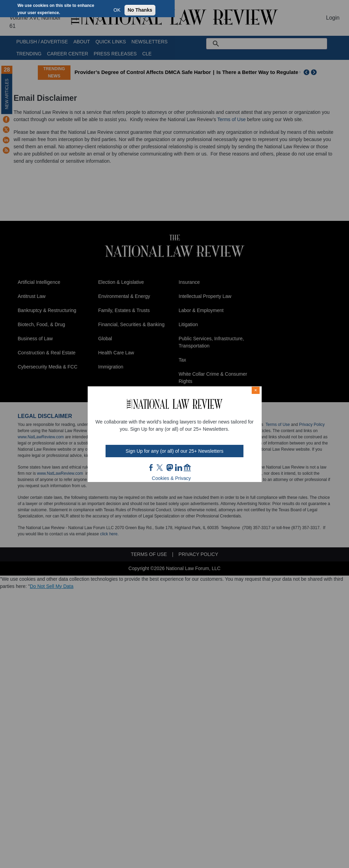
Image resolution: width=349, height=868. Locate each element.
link (178, 468)
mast (170, 468)
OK (117, 10)
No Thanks (140, 10)
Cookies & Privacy (172, 478)
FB (151, 468)
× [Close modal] (255, 390)
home (187, 468)
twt (161, 468)
